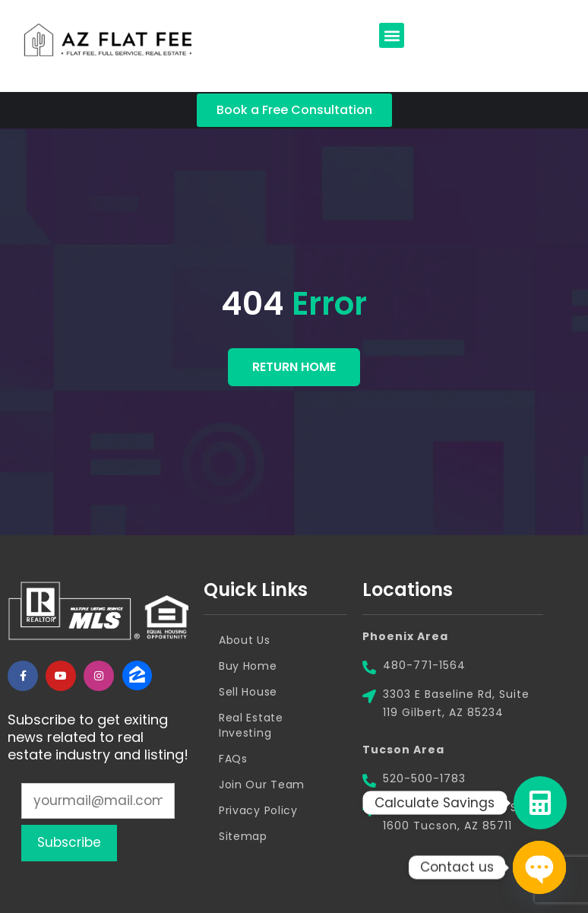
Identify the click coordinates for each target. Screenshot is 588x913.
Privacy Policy (258, 810)
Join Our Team (262, 785)
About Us (245, 640)
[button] (392, 35)
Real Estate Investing (251, 725)
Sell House (248, 692)
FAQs (233, 759)
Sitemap (243, 836)
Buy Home (248, 666)
